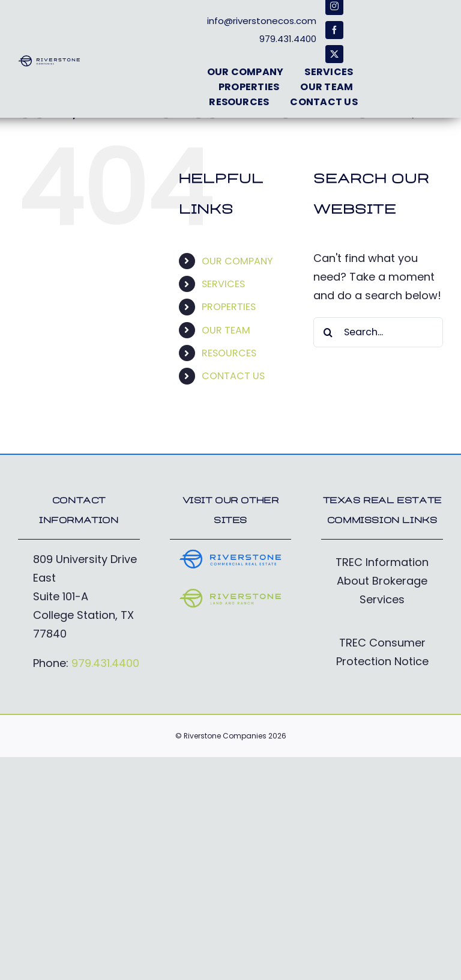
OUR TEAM (226, 330)
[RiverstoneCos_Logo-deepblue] (49, 60)
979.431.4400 (105, 663)
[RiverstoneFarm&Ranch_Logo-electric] (231, 593)
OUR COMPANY (237, 261)
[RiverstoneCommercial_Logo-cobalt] (231, 554)
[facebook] (334, 30)
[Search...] (378, 332)
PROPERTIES (229, 307)
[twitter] (334, 54)
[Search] (328, 332)
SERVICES (223, 284)
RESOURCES (229, 353)
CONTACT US (233, 376)
